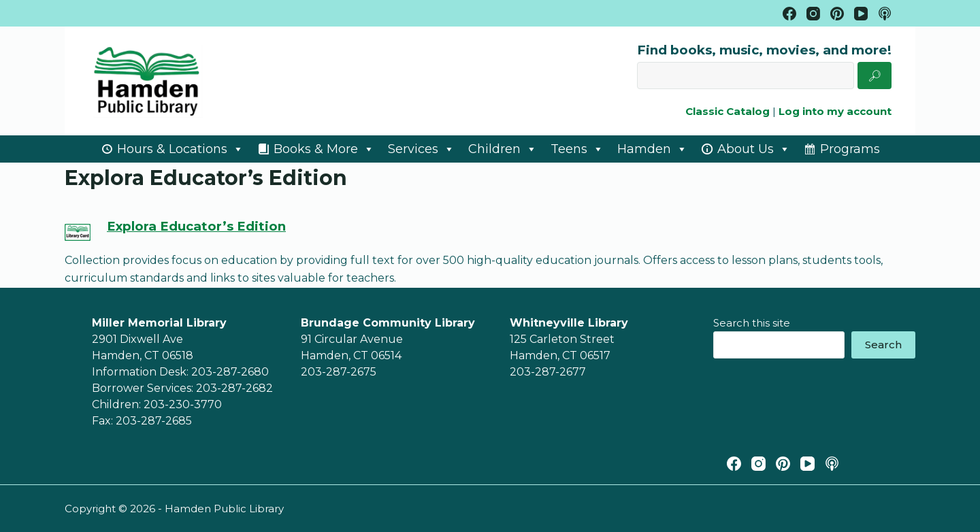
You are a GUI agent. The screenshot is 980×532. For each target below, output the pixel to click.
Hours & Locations (180, 149)
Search (883, 345)
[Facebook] (734, 464)
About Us (754, 149)
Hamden (652, 149)
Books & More (324, 149)
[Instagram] (758, 464)
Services (421, 149)
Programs (850, 149)
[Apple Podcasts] (832, 464)
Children (503, 149)
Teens (577, 149)
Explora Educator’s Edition (196, 226)
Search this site (752, 323)
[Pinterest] (783, 464)
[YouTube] (807, 464)
